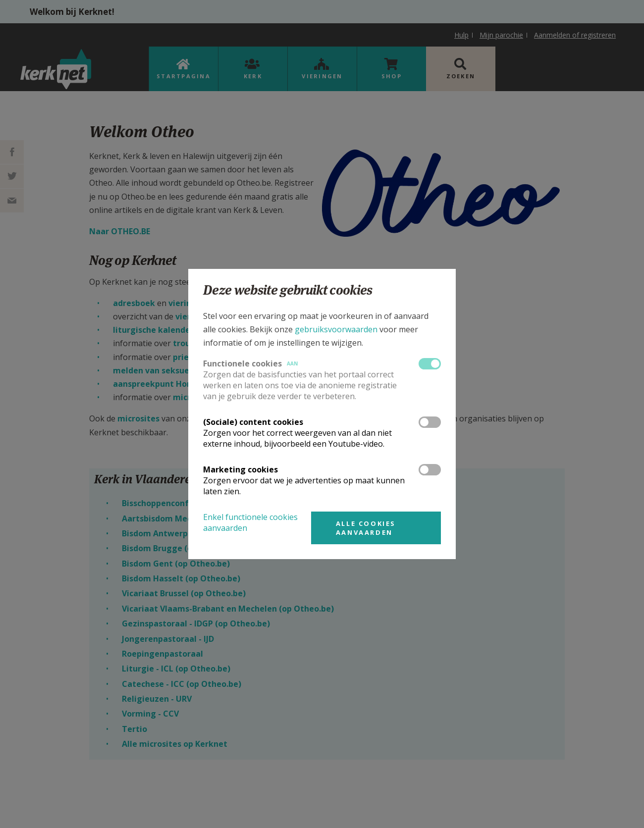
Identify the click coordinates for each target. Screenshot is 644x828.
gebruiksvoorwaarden (336, 329)
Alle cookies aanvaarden (366, 528)
